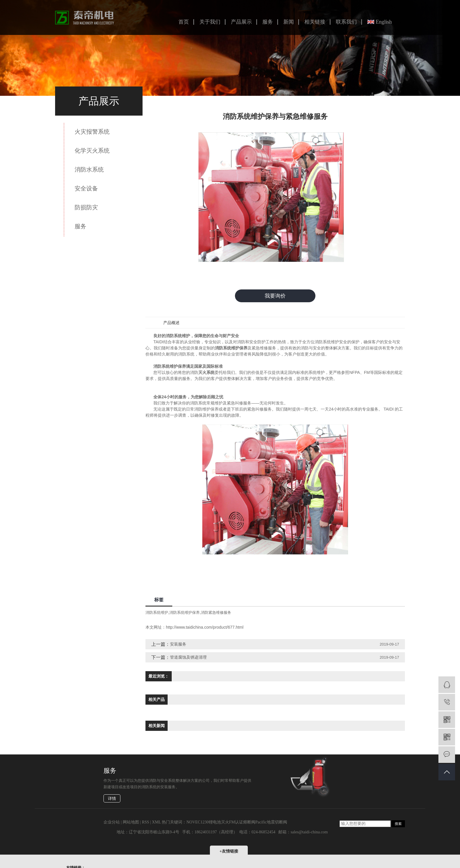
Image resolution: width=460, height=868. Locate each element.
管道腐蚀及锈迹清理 (188, 657)
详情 (112, 799)
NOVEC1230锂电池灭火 (208, 822)
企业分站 (112, 822)
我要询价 (275, 296)
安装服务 (178, 644)
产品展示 (241, 22)
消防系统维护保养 (185, 613)
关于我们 (210, 22)
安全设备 (86, 188)
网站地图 (131, 822)
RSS (146, 822)
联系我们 (346, 22)
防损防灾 (86, 207)
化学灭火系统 (92, 151)
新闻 (289, 22)
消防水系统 (89, 169)
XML (156, 822)
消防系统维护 (157, 613)
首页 (184, 22)
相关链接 (315, 22)
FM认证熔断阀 (242, 822)
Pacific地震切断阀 (271, 822)
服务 (268, 22)
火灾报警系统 (92, 132)
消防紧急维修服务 (216, 613)
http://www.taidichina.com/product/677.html (205, 627)
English (384, 22)
